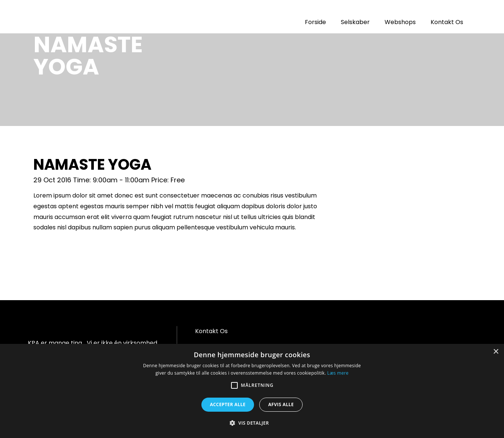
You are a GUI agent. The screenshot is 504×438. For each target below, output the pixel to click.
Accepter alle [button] (228, 404)
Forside (315, 22)
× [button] (496, 352)
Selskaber (355, 22)
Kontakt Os (447, 22)
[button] (252, 423)
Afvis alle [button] (281, 404)
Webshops (400, 22)
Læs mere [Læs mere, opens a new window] (338, 373)
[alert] (252, 391)
